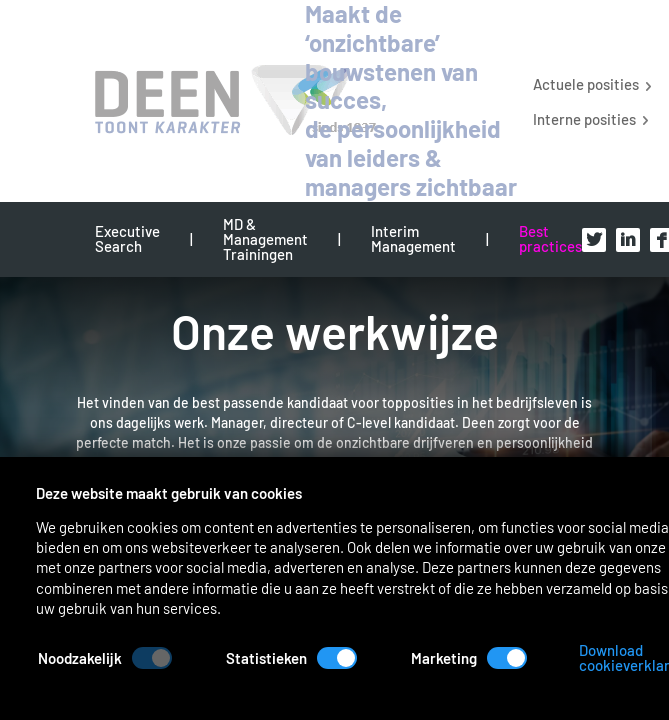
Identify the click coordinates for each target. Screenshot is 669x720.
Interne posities (584, 118)
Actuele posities (586, 83)
